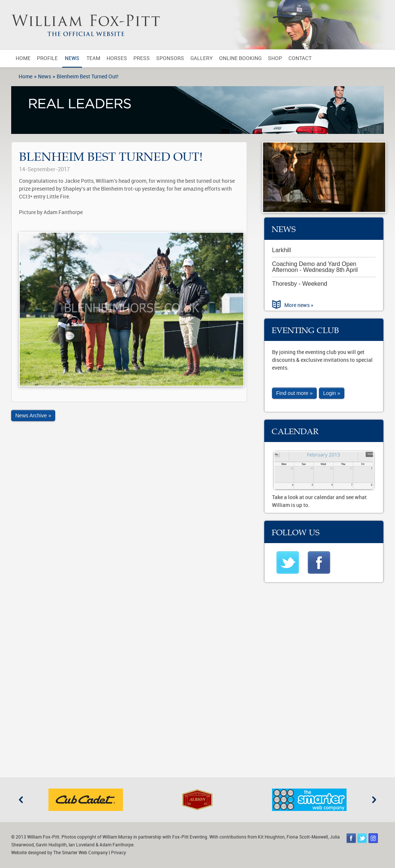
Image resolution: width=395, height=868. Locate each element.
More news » (299, 305)
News (72, 58)
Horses (117, 58)
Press (142, 58)
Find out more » (294, 393)
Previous (21, 800)
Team (93, 58)
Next (374, 800)
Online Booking (240, 58)
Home (23, 58)
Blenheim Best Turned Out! (88, 77)
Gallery (202, 58)
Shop (275, 58)
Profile (47, 58)
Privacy (118, 853)
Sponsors (170, 58)
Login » (332, 393)
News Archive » (33, 416)
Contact (300, 58)
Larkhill (282, 250)
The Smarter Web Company (80, 853)
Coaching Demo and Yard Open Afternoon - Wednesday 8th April (315, 267)
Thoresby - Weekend (300, 284)
